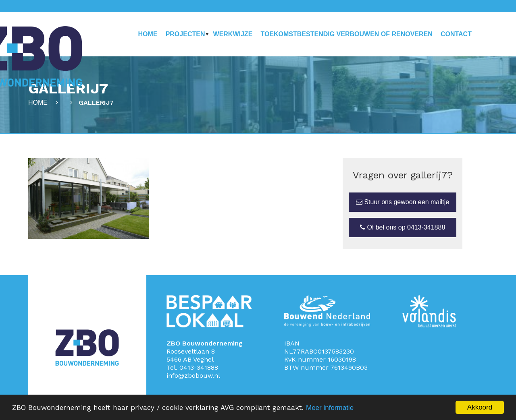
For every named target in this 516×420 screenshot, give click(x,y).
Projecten (185, 34)
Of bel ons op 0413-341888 (403, 227)
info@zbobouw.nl (193, 376)
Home (148, 34)
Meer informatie (330, 408)
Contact (456, 34)
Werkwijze (233, 34)
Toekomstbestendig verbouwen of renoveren (346, 34)
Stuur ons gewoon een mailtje (403, 202)
